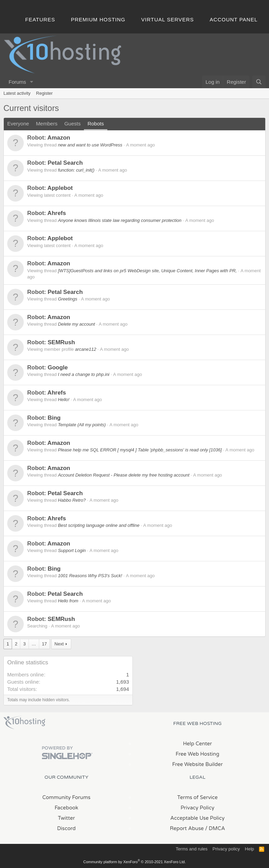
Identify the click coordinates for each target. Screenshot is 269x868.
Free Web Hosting (198, 754)
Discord (66, 828)
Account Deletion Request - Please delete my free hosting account (123, 475)
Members (47, 124)
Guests (73, 124)
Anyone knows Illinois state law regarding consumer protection (120, 220)
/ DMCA (215, 828)
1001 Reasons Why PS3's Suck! (90, 576)
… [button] (34, 644)
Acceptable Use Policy (197, 818)
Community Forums (66, 797)
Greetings (67, 299)
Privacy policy (226, 849)
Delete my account (76, 324)
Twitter (66, 818)
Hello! (63, 400)
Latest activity (17, 93)
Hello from (68, 601)
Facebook (67, 808)
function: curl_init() (76, 170)
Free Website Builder (197, 764)
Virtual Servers (168, 19)
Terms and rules (192, 849)
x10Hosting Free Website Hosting (24, 723)
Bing (54, 418)
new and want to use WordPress (90, 145)
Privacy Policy (197, 808)
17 (44, 644)
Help (250, 849)
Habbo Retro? (72, 500)
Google (58, 367)
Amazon (59, 138)
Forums (17, 82)
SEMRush (61, 342)
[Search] (259, 82)
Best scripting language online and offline (99, 525)
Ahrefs (57, 213)
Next (59, 644)
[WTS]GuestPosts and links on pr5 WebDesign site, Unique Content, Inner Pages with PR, (147, 271)
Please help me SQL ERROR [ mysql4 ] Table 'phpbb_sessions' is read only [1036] (140, 450)
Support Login (72, 550)
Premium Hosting (98, 19)
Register (44, 93)
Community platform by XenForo (134, 862)
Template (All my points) (82, 425)
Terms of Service (197, 797)
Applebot (60, 188)
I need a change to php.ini (84, 374)
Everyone (18, 124)
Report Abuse (187, 828)
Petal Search (65, 163)
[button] (32, 82)
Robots (96, 124)
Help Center (197, 744)
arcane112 (85, 349)
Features (40, 19)
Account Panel (234, 19)
